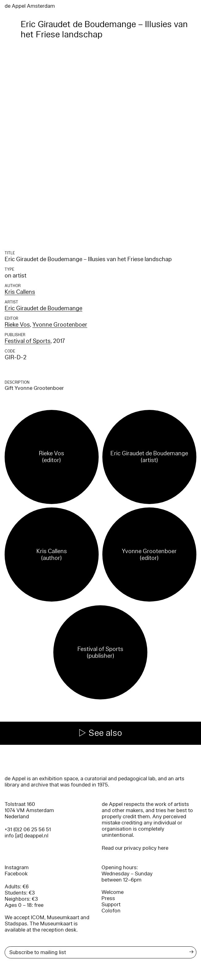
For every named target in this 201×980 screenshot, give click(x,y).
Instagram (17, 867)
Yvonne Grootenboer (60, 325)
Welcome (113, 892)
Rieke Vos (17, 325)
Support (111, 905)
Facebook (16, 874)
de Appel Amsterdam (30, 6)
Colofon (111, 911)
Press (108, 898)
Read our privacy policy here (135, 848)
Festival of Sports (28, 341)
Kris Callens (20, 292)
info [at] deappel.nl (27, 836)
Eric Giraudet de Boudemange (43, 308)
